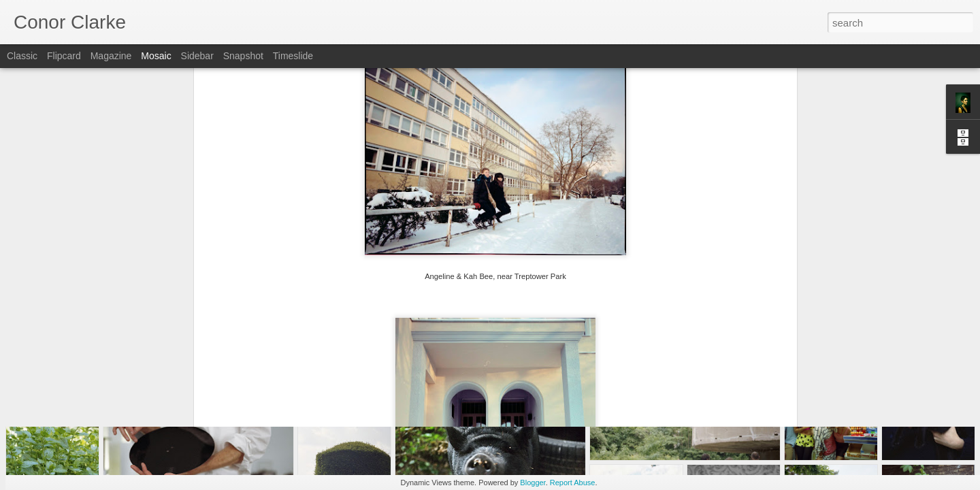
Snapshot (243, 56)
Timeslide (293, 56)
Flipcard (64, 56)
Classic (22, 56)
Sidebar (197, 56)
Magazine (111, 56)
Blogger (533, 483)
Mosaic (156, 56)
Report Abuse (573, 483)
